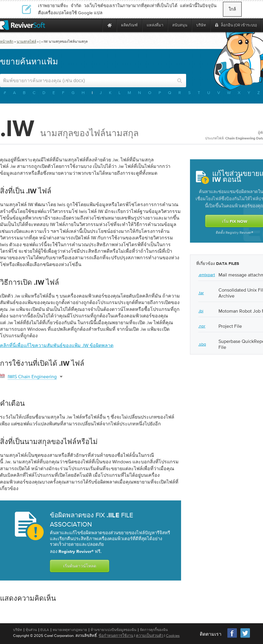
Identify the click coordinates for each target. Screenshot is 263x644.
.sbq (202, 344)
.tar (201, 293)
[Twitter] (245, 637)
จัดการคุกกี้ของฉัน (154, 630)
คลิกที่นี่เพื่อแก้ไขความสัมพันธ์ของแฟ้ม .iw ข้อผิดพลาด (57, 345)
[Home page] (110, 25)
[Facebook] (232, 637)
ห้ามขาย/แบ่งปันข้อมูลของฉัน (113, 630)
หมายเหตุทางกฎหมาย (70, 630)
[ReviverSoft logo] (23, 25)
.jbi (201, 311)
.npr (202, 326)
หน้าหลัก (7, 42)
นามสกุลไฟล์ (26, 42)
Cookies (173, 636)
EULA (45, 630)
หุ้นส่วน (31, 630)
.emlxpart (207, 275)
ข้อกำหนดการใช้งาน (116, 636)
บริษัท (18, 630)
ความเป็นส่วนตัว (150, 636)
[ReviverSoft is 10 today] (96, 25)
